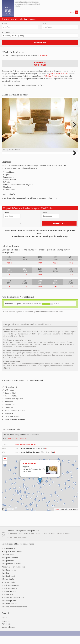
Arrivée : (5, 24)
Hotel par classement (10, 565)
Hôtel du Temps (51, 76)
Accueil (4, 626)
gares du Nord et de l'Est (59, 74)
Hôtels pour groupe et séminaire (14, 615)
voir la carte (43, 55)
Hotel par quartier (9, 556)
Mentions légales (8, 635)
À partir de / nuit (40, 64)
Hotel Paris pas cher (9, 578)
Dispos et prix (59, 231)
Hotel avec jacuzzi (9, 599)
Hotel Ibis (5, 581)
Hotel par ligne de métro (11, 572)
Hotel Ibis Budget (8, 584)
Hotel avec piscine (9, 608)
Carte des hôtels (8, 562)
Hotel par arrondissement (12, 559)
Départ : (45, 24)
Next (74, 127)
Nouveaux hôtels (8, 590)
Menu (74, 12)
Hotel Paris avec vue (10, 611)
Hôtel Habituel (29, 471)
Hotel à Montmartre (9, 596)
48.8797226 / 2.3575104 (17, 446)
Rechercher (40, 43)
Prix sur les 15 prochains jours (13, 575)
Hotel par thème (8, 568)
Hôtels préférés (8, 587)
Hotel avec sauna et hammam (13, 605)
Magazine (6, 629)
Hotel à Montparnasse (10, 593)
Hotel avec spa (7, 602)
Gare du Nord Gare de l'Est (26, 452)
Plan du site (6, 632)
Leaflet (57, 517)
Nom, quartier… (8, 32)
